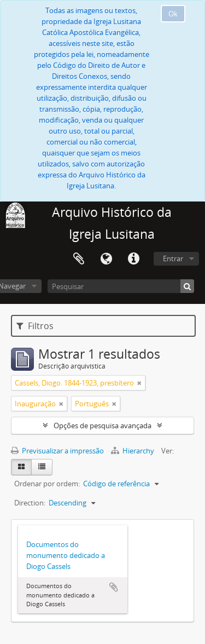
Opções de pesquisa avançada (102, 426)
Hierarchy (133, 451)
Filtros (35, 326)
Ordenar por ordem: (47, 484)
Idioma (106, 259)
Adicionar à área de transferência (114, 587)
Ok (173, 14)
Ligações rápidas (133, 259)
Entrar (173, 258)
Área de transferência (79, 259)
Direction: (30, 503)
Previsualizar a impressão (57, 451)
